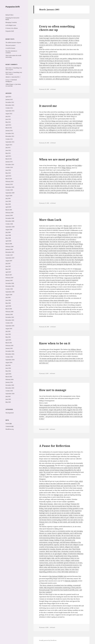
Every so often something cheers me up (57, 28)
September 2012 (10, 111)
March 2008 (9, 244)
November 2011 (10, 136)
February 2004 (9, 379)
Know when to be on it (55, 343)
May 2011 (8, 153)
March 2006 (9, 309)
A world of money (10, 48)
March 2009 (9, 210)
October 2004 (9, 357)
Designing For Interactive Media (12, 19)
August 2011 (9, 145)
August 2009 (9, 196)
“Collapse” (42, 475)
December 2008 (10, 218)
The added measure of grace (13, 42)
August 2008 (9, 230)
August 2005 (9, 329)
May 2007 (8, 269)
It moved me (48, 106)
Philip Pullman (66, 168)
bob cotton (8, 68)
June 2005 (8, 334)
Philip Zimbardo (63, 235)
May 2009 (8, 204)
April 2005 (8, 340)
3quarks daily (51, 117)
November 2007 (10, 252)
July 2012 (8, 116)
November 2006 (10, 286)
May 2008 (8, 238)
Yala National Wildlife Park (58, 576)
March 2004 (9, 377)
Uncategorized (10, 413)
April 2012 (8, 125)
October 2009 (9, 190)
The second (47, 472)
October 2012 (9, 108)
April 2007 (8, 272)
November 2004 (10, 354)
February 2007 (9, 278)
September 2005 (10, 326)
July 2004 (8, 365)
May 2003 (8, 402)
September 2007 (10, 258)
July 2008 (8, 232)
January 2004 (9, 382)
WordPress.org (10, 429)
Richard (54, 89)
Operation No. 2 (16, 77)
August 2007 (9, 261)
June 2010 (8, 170)
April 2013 (8, 97)
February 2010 (9, 182)
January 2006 (9, 314)
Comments (10, 426)
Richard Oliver (10, 15)
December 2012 (10, 102)
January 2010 (9, 184)
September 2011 (10, 142)
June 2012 (8, 119)
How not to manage (53, 390)
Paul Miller (78, 166)
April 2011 (8, 156)
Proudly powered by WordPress (48, 640)
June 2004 (8, 368)
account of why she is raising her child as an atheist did (63, 114)
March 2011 (9, 159)
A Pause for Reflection (55, 446)
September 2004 (10, 360)
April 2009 (8, 207)
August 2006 (9, 295)
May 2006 (8, 303)
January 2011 (9, 162)
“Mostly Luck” (68, 226)
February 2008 (9, 247)
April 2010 (8, 176)
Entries (9, 424)
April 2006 (8, 306)
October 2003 (9, 391)
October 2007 (9, 255)
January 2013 (9, 99)
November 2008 (10, 221)
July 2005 (8, 331)
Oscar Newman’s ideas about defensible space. (54, 300)
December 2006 (10, 283)
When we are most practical (59, 159)
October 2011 (9, 139)
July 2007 (8, 264)
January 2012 (9, 131)
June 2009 (8, 201)
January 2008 (9, 249)
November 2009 (10, 187)
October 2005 (9, 323)
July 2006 (8, 297)
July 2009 (8, 198)
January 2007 (9, 280)
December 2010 (10, 165)
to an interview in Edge (53, 228)
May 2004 (8, 371)
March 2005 (9, 343)
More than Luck (50, 220)
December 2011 (10, 133)
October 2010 (9, 167)
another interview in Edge (74, 233)
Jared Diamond (65, 472)
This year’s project (11, 45)
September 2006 (10, 292)
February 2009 (9, 213)
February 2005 (9, 346)
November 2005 (10, 320)
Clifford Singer (10, 84)
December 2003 (10, 385)
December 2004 (10, 351)
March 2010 (9, 179)
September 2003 (10, 394)
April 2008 (8, 241)
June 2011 (8, 150)
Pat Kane (69, 166)
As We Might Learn (11, 25)
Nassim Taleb (68, 228)
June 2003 (8, 399)
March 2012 (9, 128)
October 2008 (9, 224)
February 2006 (9, 312)
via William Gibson (75, 349)
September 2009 (10, 193)
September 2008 (10, 227)
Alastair (8, 77)
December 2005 (10, 317)
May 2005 (8, 337)
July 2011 (8, 148)
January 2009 (9, 215)
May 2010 (8, 173)
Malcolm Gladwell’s (71, 581)
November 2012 (10, 105)
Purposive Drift (13, 7)
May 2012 (8, 122)
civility (61, 296)
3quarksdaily (50, 466)
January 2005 (9, 348)
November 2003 (10, 388)
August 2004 (9, 363)
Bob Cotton (9, 72)
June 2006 (8, 300)
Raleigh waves (59, 495)
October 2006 (9, 289)
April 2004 (8, 374)
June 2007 (8, 266)
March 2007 (9, 275)
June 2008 (8, 235)
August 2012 (9, 114)
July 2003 (8, 396)
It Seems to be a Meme (12, 28)
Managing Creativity (11, 22)
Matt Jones (62, 166)
